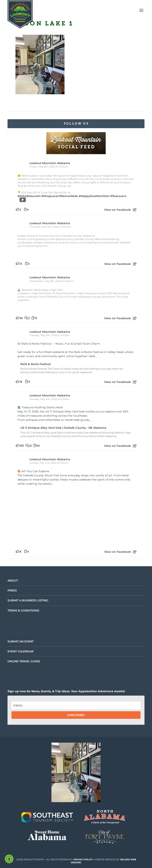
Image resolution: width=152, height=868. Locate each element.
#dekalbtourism (29, 196)
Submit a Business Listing (28, 600)
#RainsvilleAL (69, 196)
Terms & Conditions (23, 610)
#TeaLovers (118, 196)
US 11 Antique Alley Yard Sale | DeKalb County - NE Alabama (63, 428)
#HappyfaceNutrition (94, 196)
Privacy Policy (83, 859)
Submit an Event (21, 641)
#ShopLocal (50, 196)
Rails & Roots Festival (36, 364)
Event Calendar (20, 651)
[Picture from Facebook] (47, 517)
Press (12, 590)
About (13, 581)
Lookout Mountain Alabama (50, 163)
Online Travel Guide (24, 661)
